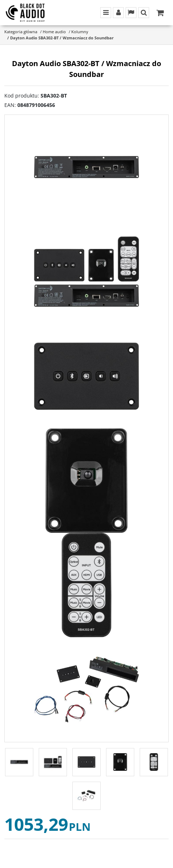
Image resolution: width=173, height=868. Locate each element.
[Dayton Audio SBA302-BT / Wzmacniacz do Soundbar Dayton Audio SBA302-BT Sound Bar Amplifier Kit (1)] (86, 167)
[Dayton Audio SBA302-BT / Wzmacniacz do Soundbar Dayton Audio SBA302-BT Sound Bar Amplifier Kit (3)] (86, 376)
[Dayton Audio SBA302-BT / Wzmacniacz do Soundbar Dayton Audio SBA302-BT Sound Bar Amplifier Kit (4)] (86, 481)
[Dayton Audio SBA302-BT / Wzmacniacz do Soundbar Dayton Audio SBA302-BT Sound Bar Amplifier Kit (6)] (86, 689)
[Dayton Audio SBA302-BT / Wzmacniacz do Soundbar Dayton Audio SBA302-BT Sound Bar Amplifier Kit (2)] (86, 271)
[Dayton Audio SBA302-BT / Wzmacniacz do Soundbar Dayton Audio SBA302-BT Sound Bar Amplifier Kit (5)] (86, 585)
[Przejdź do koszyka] (160, 13)
